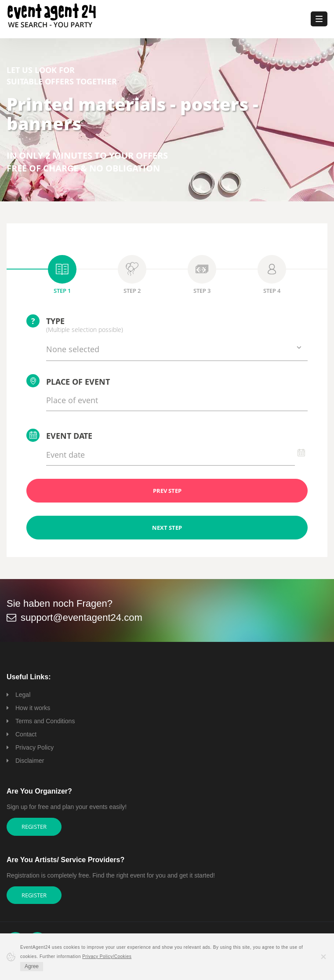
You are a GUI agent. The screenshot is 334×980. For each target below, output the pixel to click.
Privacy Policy (34, 747)
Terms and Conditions (45, 721)
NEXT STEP (167, 528)
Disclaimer (30, 761)
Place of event (68, 381)
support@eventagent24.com (82, 618)
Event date (59, 435)
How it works (33, 708)
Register (34, 827)
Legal (23, 695)
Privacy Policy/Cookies (107, 956)
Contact (26, 734)
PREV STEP (167, 491)
